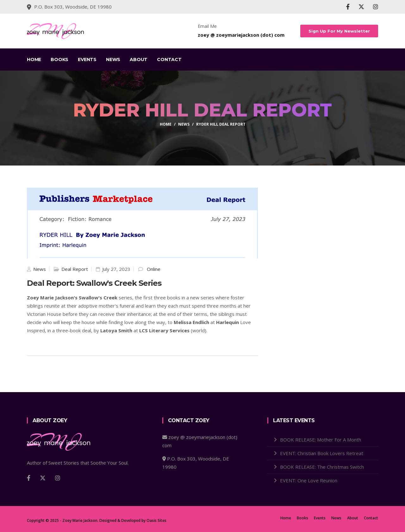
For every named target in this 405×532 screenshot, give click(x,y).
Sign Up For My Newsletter (340, 31)
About (139, 59)
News (113, 59)
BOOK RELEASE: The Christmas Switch (322, 467)
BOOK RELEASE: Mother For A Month (321, 440)
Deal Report (75, 269)
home (166, 124)
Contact (169, 59)
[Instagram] (376, 7)
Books (59, 59)
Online (154, 269)
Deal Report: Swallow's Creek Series (94, 283)
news (184, 124)
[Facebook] (348, 7)
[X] (361, 7)
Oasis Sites (156, 520)
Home (34, 59)
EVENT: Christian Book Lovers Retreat (322, 453)
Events (87, 59)
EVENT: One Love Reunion (309, 480)
